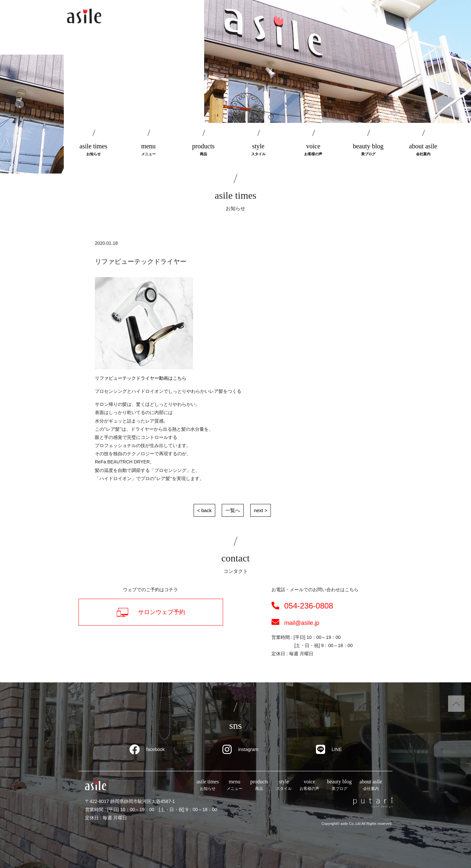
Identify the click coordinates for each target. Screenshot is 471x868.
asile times (94, 150)
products (203, 150)
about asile (423, 150)
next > (261, 510)
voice (313, 150)
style (258, 150)
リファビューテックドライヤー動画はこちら (141, 378)
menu (148, 150)
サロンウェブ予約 (151, 612)
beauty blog (368, 150)
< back (205, 510)
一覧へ (233, 510)
